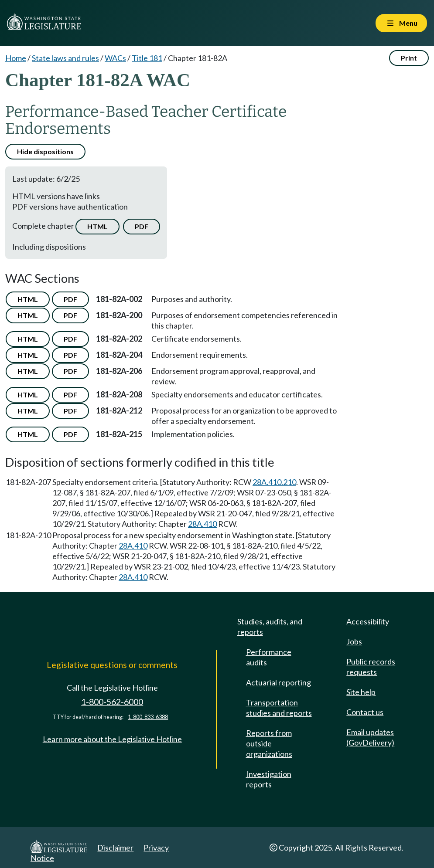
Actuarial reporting (279, 682)
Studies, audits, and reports (270, 627)
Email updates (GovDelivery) (370, 737)
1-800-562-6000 (112, 702)
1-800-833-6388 (148, 717)
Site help (361, 692)
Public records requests (371, 667)
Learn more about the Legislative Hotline (112, 739)
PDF (142, 226)
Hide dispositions (45, 151)
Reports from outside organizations (269, 743)
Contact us (365, 712)
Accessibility (368, 621)
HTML (97, 226)
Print (409, 58)
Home (16, 58)
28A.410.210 (274, 482)
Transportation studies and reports (279, 708)
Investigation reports (269, 779)
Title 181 (147, 58)
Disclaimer (115, 848)
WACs (115, 58)
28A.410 (202, 524)
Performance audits (269, 657)
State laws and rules (65, 58)
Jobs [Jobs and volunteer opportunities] (354, 641)
